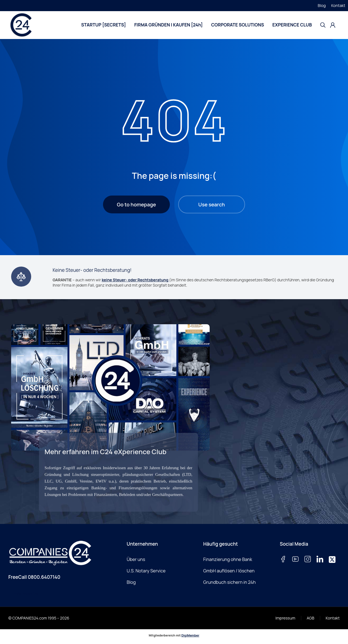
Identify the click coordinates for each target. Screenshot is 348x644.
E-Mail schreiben (26, 593)
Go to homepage (136, 204)
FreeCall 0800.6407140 (34, 577)
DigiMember (190, 635)
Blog (322, 5)
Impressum (285, 618)
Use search (211, 204)
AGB (311, 618)
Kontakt (338, 5)
